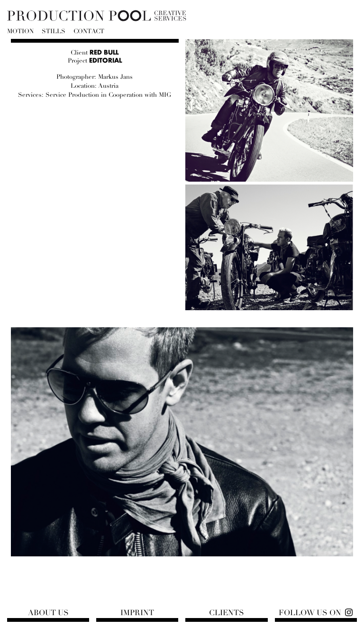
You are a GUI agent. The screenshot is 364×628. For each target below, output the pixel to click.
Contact (89, 31)
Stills (54, 31)
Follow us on (310, 613)
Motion (20, 31)
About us (48, 613)
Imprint (137, 613)
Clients (227, 613)
